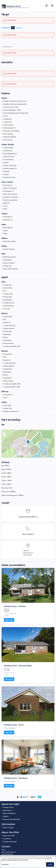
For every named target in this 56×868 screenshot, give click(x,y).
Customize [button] (5, 864)
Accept (50, 864)
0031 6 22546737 (28, 534)
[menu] (52, 6)
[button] (28, 442)
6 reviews (19, 28)
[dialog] (28, 862)
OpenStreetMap (50, 457)
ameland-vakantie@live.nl (28, 517)
